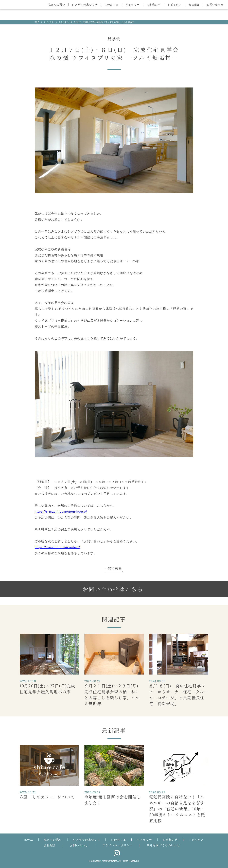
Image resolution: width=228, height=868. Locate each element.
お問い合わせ (215, 5)
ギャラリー (133, 5)
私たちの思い (57, 5)
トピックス (175, 5)
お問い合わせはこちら (113, 589)
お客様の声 (154, 5)
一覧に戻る (113, 568)
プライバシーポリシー (118, 845)
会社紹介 (194, 5)
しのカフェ (112, 5)
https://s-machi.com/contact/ (57, 547)
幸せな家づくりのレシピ (163, 845)
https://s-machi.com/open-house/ (61, 512)
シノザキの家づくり (85, 5)
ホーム (29, 840)
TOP (37, 22)
